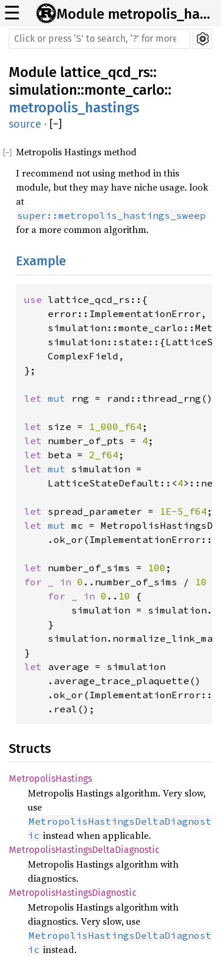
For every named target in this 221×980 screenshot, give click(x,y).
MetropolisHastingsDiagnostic (73, 893)
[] (56, 124)
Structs (30, 749)
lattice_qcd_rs (105, 72)
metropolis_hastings (74, 108)
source (25, 124)
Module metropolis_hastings (135, 14)
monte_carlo (124, 90)
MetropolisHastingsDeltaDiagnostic (84, 850)
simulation (43, 90)
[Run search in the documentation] (100, 39)
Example (41, 261)
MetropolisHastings (50, 779)
